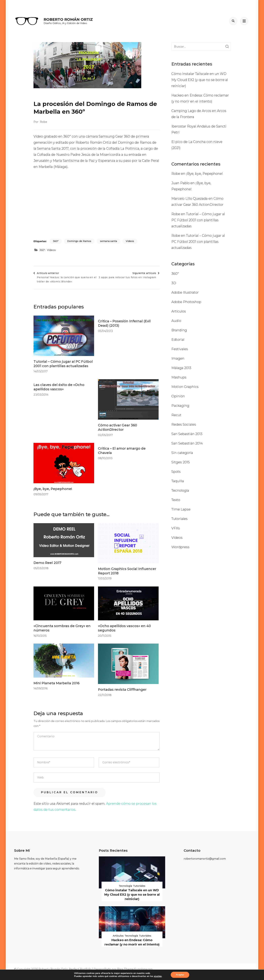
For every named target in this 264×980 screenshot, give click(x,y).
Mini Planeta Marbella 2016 (56, 683)
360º (56, 241)
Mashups (179, 377)
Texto (176, 500)
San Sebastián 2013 (187, 434)
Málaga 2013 (181, 368)
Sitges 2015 (181, 462)
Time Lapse (181, 509)
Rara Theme (125, 969)
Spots (176, 472)
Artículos (179, 311)
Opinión (178, 396)
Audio (176, 321)
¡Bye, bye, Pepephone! (53, 489)
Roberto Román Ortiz (68, 19)
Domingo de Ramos (79, 241)
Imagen (178, 358)
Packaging (180, 406)
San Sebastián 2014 (187, 443)
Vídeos (51, 250)
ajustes (158, 976)
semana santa (109, 241)
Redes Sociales (184, 424)
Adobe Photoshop (186, 302)
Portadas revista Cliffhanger (122, 690)
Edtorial (178, 340)
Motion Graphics (185, 387)
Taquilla (178, 481)
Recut (176, 415)
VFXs (176, 528)
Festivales (180, 349)
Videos (130, 241)
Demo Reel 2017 (47, 563)
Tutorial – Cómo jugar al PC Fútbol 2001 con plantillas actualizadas (198, 220)
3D (174, 283)
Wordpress (180, 547)
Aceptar (180, 975)
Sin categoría (182, 453)
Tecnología (180, 491)
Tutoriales (179, 519)
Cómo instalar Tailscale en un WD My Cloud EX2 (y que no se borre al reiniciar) (200, 80)
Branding (179, 330)
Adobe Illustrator (185, 292)
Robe (44, 122)
